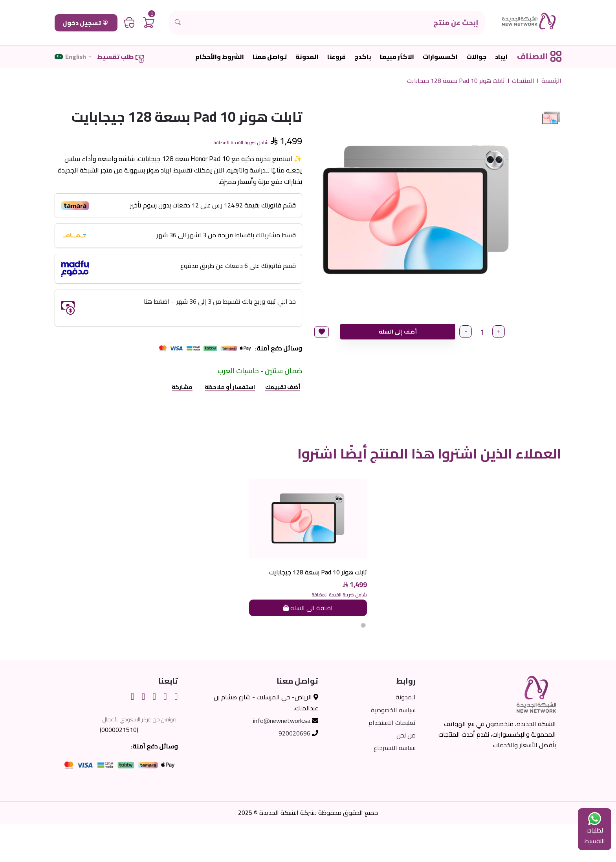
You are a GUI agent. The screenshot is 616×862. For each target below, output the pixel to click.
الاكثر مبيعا (397, 57)
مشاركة (182, 387)
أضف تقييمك (283, 387)
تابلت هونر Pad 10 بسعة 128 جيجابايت (456, 81)
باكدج (363, 57)
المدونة (307, 57)
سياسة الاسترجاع (395, 786)
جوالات (476, 57)
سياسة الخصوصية (393, 748)
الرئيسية (551, 81)
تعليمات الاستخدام (392, 761)
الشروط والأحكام (220, 57)
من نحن (406, 773)
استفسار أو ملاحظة (230, 387)
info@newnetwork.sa (282, 759)
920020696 (294, 771)
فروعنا (336, 57)
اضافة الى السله (308, 646)
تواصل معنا (270, 57)
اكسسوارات (440, 57)
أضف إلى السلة (397, 332)
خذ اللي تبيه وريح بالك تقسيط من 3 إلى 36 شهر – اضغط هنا (220, 301)
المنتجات (523, 81)
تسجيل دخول (85, 23)
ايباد (501, 57)
